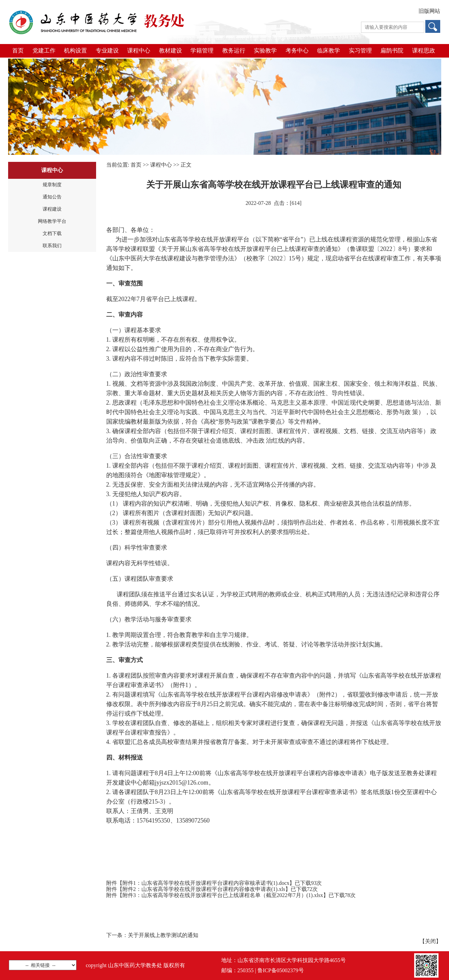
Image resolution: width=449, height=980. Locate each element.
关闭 (430, 941)
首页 (136, 165)
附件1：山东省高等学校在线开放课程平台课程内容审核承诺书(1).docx (206, 883)
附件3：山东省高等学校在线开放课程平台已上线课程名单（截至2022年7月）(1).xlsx (223, 895)
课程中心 (161, 165)
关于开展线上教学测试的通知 (163, 935)
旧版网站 (429, 11)
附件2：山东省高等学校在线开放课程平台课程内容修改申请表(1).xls (204, 889)
